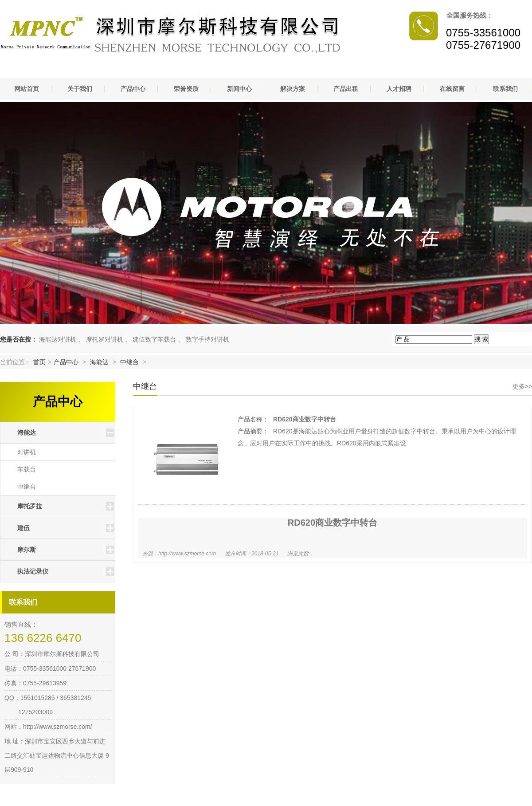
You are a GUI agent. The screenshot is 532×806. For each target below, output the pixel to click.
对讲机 (27, 452)
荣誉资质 (186, 89)
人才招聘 (399, 89)
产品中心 (133, 89)
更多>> (522, 386)
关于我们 (80, 89)
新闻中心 (239, 89)
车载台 (27, 469)
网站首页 (27, 89)
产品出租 (346, 89)
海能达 (99, 362)
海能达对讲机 (58, 339)
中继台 (129, 362)
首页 (39, 362)
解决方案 (293, 89)
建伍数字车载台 (154, 339)
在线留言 (452, 89)
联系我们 (505, 89)
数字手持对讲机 (207, 339)
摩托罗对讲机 (105, 339)
